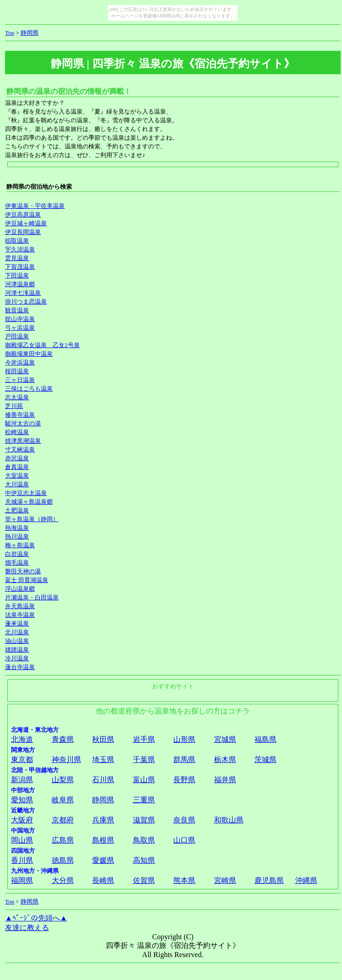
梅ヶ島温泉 (20, 545)
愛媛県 (103, 860)
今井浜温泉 (20, 362)
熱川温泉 (17, 536)
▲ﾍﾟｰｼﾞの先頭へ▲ (36, 918)
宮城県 (225, 739)
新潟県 (22, 780)
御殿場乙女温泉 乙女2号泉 (42, 345)
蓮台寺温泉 (20, 667)
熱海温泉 (17, 528)
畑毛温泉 (17, 563)
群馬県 (184, 759)
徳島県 (63, 860)
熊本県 (184, 880)
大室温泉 (17, 476)
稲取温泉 (17, 241)
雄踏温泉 (17, 650)
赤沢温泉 (17, 458)
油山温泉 (17, 641)
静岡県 (30, 33)
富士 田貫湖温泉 (27, 580)
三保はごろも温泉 (29, 389)
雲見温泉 (17, 258)
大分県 (63, 880)
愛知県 (22, 800)
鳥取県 (144, 840)
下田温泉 (17, 275)
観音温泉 (17, 310)
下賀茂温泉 (20, 267)
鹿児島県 (269, 880)
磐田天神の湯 (23, 571)
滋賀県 (144, 820)
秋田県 (103, 739)
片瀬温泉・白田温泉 (32, 597)
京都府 (63, 820)
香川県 (22, 860)
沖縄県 (306, 880)
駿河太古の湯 (23, 423)
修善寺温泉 (20, 415)
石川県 (103, 780)
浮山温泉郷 (20, 589)
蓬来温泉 (17, 623)
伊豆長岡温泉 (23, 232)
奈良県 (184, 820)
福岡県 (22, 880)
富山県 (144, 780)
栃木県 (225, 759)
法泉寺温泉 (20, 615)
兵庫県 (103, 820)
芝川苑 (14, 406)
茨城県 (265, 759)
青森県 (63, 739)
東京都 (22, 759)
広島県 (63, 840)
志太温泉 (17, 397)
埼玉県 (103, 759)
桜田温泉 (17, 371)
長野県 (184, 780)
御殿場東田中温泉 (29, 354)
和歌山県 (229, 820)
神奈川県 (66, 759)
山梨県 (63, 780)
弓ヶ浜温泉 (20, 328)
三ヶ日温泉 (20, 380)
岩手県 (144, 739)
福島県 (265, 739)
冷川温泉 (17, 658)
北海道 (22, 739)
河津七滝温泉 (23, 293)
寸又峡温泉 (20, 449)
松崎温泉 (17, 432)
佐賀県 (144, 880)
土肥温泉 (17, 510)
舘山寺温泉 (20, 319)
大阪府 (22, 820)
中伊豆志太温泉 (26, 493)
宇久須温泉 (20, 249)
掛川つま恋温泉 (26, 302)
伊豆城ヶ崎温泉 (26, 223)
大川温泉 (17, 484)
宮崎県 (225, 880)
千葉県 (144, 759)
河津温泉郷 (20, 284)
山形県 (184, 739)
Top (10, 33)
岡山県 (22, 840)
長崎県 (103, 880)
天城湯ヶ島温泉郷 (29, 502)
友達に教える (27, 928)
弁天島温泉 (20, 606)
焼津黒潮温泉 (23, 441)
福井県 (225, 780)
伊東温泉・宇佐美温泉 (35, 206)
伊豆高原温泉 (23, 215)
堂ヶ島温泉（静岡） (32, 519)
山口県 (184, 840)
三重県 (144, 800)
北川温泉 (17, 632)
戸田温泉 (17, 336)
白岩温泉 (17, 554)
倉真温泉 (17, 467)
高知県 (144, 860)
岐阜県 (63, 800)
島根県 (103, 840)
